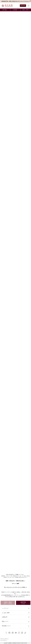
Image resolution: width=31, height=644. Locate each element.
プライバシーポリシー (4, 639)
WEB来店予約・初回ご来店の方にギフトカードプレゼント (16, 1)
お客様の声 (5, 617)
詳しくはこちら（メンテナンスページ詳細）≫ (15, 587)
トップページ (5, 608)
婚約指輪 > (5, 10)
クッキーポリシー (4, 640)
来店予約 (23, 6)
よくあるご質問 (6, 613)
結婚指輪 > (16, 10)
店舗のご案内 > (26, 10)
